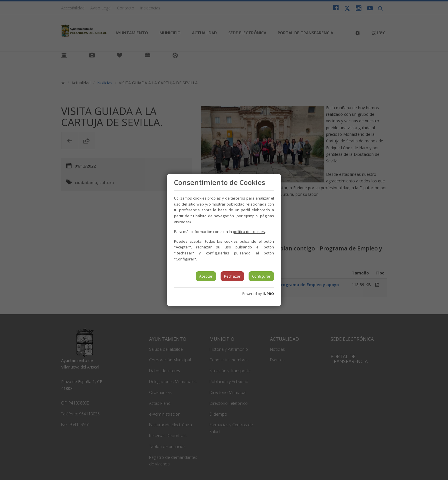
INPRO (268, 294)
